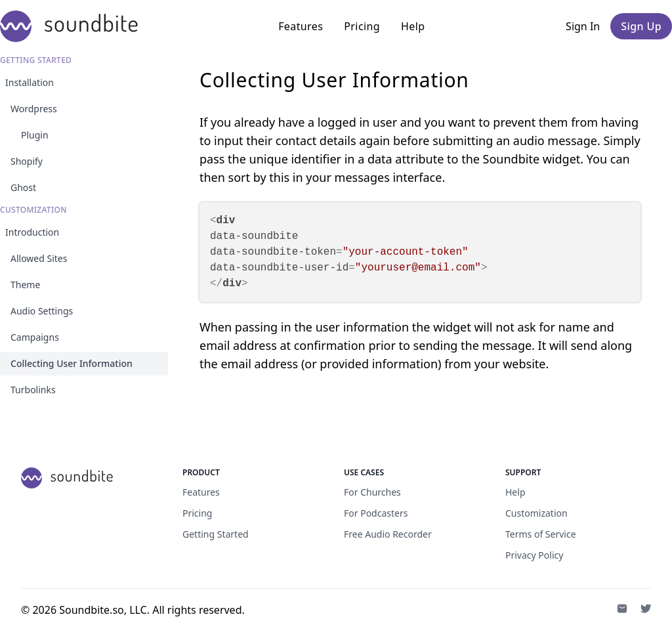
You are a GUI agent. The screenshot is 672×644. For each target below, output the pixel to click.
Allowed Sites (39, 258)
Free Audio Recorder (388, 534)
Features (301, 26)
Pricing (362, 26)
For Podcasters (376, 513)
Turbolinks (33, 390)
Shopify (27, 161)
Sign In (583, 26)
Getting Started (216, 534)
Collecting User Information (72, 363)
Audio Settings (42, 311)
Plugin (35, 135)
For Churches (372, 492)
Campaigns (35, 337)
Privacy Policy (534, 555)
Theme (25, 285)
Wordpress (34, 109)
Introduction (32, 232)
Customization (536, 513)
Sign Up (641, 26)
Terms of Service (541, 534)
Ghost (23, 187)
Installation (30, 82)
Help (413, 26)
